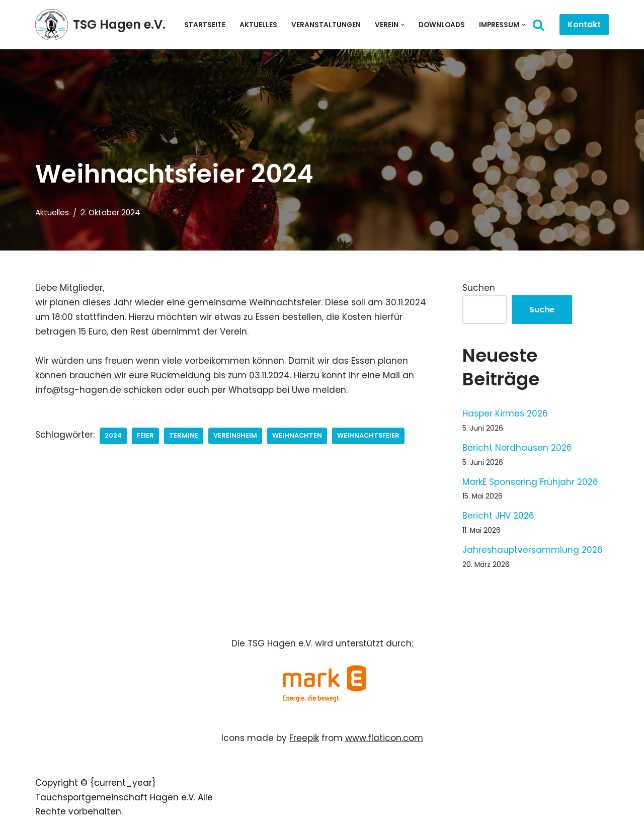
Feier (145, 435)
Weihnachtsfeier (368, 435)
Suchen (479, 288)
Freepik (304, 738)
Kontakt (584, 24)
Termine (184, 435)
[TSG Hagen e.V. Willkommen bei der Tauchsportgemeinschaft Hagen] (100, 25)
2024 (113, 435)
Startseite (205, 25)
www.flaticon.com (384, 738)
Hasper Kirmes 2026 (505, 414)
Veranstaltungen (326, 25)
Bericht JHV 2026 (498, 516)
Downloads (442, 25)
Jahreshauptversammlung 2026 (533, 550)
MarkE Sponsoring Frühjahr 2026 (530, 482)
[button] (403, 25)
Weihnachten (297, 435)
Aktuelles (258, 25)
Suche (542, 310)
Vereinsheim (235, 435)
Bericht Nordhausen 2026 (517, 448)
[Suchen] (538, 25)
